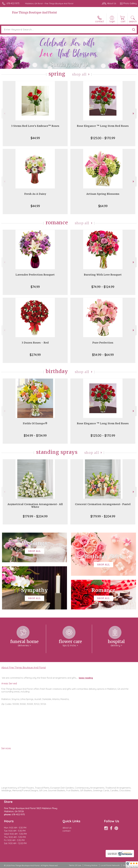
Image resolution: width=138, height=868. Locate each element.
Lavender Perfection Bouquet (35, 275)
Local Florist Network (110, 865)
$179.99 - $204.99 (35, 516)
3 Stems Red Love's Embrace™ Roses (35, 126)
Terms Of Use (75, 865)
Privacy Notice (91, 865)
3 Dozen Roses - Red (35, 343)
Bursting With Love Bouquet (103, 275)
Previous (4, 113)
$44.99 (35, 138)
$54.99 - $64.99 (103, 355)
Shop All (79, 74)
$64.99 (103, 206)
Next (134, 113)
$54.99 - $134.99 (35, 435)
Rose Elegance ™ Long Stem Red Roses (103, 126)
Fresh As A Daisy (35, 194)
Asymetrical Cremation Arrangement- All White (35, 506)
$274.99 (35, 355)
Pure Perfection (103, 343)
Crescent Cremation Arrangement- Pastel (103, 504)
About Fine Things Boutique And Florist (24, 667)
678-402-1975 (13, 3)
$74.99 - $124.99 (103, 287)
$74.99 (35, 287)
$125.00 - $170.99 (103, 138)
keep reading (86, 678)
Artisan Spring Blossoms (103, 194)
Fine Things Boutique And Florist (34, 12)
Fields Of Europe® (35, 423)
